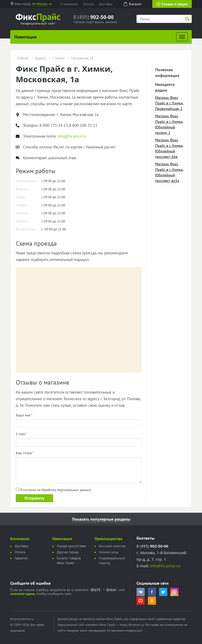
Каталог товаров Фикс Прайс (69, 561)
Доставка (106, 4)
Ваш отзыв (25, 453)
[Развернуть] (182, 37)
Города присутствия (71, 546)
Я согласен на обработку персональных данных (53, 490)
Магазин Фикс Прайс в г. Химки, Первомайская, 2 (169, 103)
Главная (23, 58)
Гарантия (21, 558)
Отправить (34, 498)
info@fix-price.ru (165, 566)
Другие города (68, 552)
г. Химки (58, 58)
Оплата (88, 4)
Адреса (40, 58)
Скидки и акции (172, 4)
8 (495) (94, 17)
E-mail (22, 434)
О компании (69, 4)
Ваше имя (24, 415)
